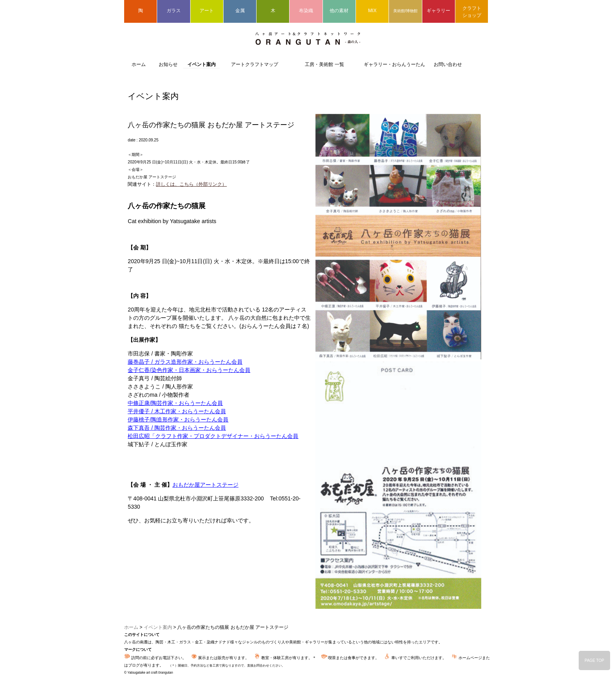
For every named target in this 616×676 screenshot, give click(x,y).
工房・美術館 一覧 (324, 64)
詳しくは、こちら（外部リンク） (191, 184)
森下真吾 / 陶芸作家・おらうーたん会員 (177, 428)
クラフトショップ (472, 12)
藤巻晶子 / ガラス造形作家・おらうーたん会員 (185, 362)
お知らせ (168, 64)
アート (207, 11)
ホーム (139, 64)
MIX (372, 11)
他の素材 (339, 11)
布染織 (306, 11)
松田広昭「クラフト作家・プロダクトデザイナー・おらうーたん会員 (213, 436)
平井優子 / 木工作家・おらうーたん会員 (177, 411)
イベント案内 (202, 64)
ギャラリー (438, 11)
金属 (240, 11)
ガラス (174, 11)
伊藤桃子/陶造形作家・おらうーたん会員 (178, 420)
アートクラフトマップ (255, 64)
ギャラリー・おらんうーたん (394, 64)
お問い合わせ (448, 64)
